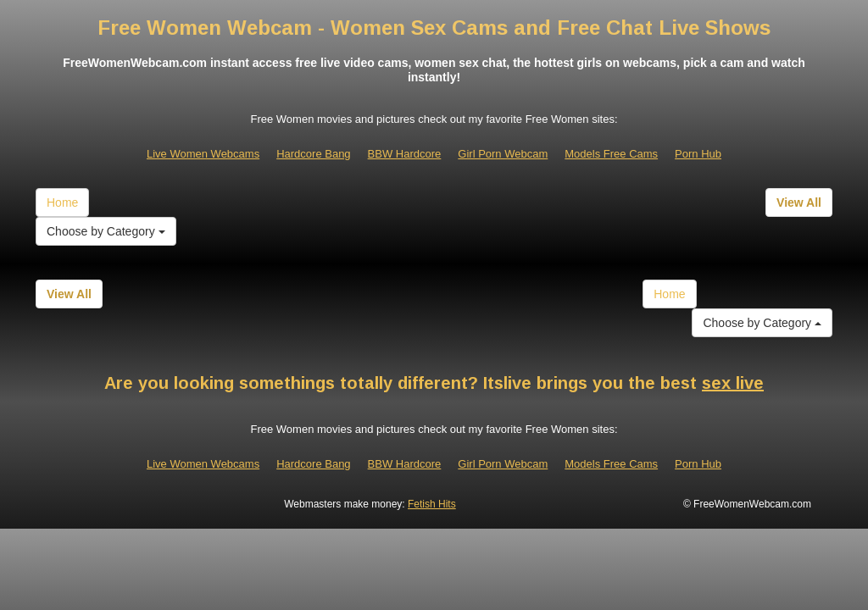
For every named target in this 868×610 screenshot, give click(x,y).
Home (62, 202)
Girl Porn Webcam (503, 154)
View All (799, 202)
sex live (733, 383)
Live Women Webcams (203, 154)
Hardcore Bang (313, 154)
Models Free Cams (611, 154)
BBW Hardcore (405, 154)
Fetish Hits (432, 504)
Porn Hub (698, 154)
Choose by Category (106, 231)
